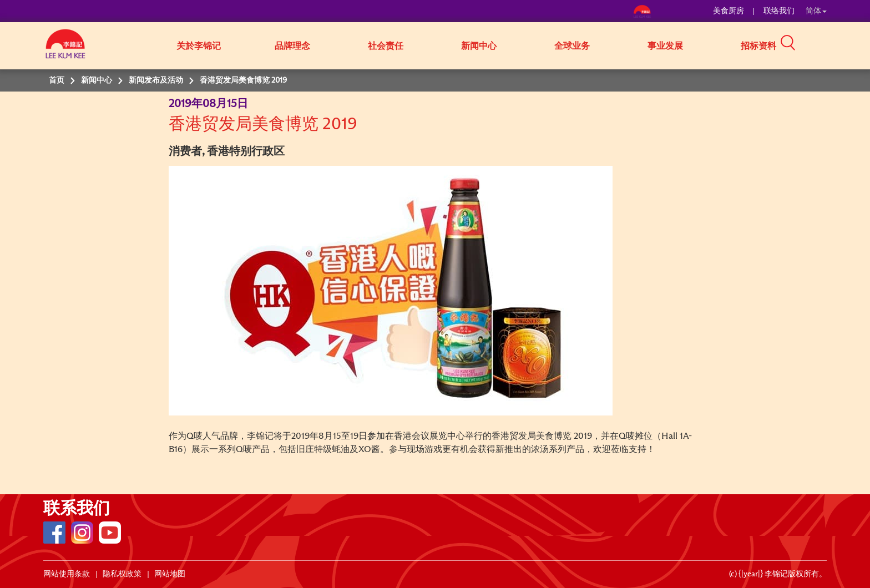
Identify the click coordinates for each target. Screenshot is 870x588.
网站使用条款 (67, 574)
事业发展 (665, 46)
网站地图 (170, 574)
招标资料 (758, 46)
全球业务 (572, 46)
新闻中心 (479, 46)
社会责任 (386, 46)
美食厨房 (729, 11)
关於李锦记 (199, 46)
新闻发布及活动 (156, 80)
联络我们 (779, 11)
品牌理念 (292, 46)
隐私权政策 (122, 574)
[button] (831, 45)
